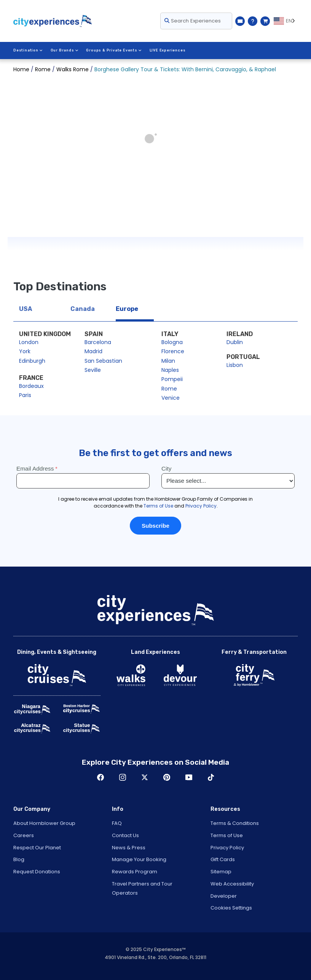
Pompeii (172, 379)
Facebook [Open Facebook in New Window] (100, 777)
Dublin (235, 342)
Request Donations (37, 872)
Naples (170, 370)
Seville (93, 370)
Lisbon (235, 365)
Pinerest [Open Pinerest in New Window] (167, 777)
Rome (169, 389)
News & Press (129, 848)
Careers (24, 835)
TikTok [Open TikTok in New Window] (211, 777)
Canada (83, 309)
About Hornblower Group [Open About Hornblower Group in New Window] (44, 823)
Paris (25, 395)
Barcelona (98, 342)
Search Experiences (193, 21)
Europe (127, 309)
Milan (168, 361)
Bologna (172, 342)
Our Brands (65, 50)
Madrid (93, 351)
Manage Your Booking (139, 859)
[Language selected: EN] (286, 21)
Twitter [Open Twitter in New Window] (145, 777)
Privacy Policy (227, 848)
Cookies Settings (231, 908)
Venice (171, 398)
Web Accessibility (232, 884)
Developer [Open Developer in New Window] (224, 896)
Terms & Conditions (235, 823)
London (29, 342)
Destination (28, 50)
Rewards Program (135, 872)
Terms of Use (227, 835)
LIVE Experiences (168, 50)
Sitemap (221, 872)
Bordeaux (31, 386)
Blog (19, 859)
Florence (173, 351)
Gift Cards (223, 859)
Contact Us (125, 835)
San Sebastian (103, 361)
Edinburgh (32, 361)
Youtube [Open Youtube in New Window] (189, 777)
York (25, 351)
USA (26, 309)
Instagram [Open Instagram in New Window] (123, 777)
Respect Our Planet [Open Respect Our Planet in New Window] (37, 848)
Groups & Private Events (114, 50)
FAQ (117, 823)
